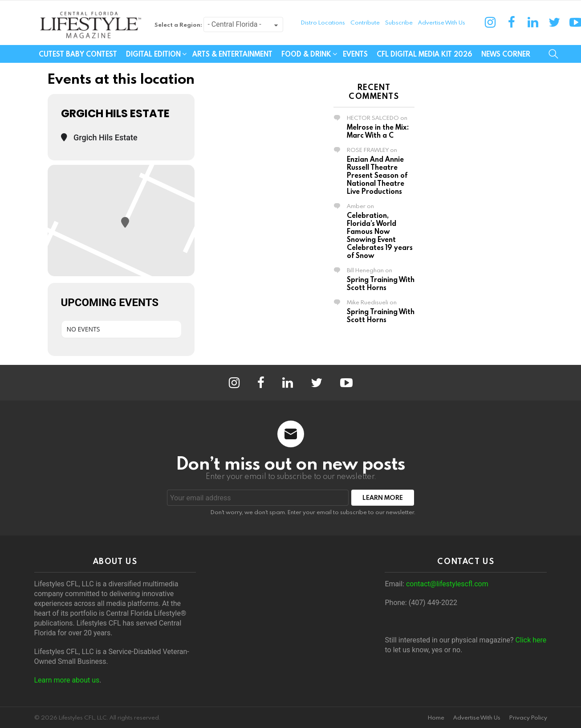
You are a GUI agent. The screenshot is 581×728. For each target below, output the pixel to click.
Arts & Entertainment (232, 54)
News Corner (506, 54)
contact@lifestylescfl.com (447, 584)
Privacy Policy (528, 718)
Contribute (365, 22)
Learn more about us (67, 680)
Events (355, 54)
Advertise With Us (442, 22)
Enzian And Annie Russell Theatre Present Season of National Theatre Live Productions (377, 175)
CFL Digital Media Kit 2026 (425, 54)
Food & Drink (306, 54)
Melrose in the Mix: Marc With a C (378, 131)
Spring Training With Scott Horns (381, 283)
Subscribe (399, 22)
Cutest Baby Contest (78, 54)
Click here (531, 640)
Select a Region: (178, 25)
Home (436, 718)
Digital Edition (153, 54)
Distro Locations (323, 22)
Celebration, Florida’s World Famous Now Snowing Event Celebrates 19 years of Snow (380, 235)
